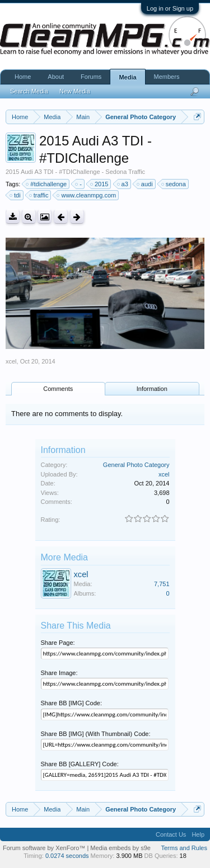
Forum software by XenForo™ (45, 848)
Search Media (29, 91)
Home (23, 77)
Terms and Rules (184, 848)
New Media (75, 91)
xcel (11, 361)
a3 (123, 184)
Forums (91, 77)
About (56, 77)
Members (167, 77)
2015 (100, 184)
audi (145, 184)
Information (152, 389)
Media (127, 77)
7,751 (162, 584)
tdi (16, 195)
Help (198, 834)
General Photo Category (136, 465)
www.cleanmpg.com (87, 195)
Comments (58, 389)
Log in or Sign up (170, 8)
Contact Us (171, 834)
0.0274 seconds (67, 856)
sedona (174, 184)
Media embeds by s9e (120, 848)
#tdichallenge (47, 184)
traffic (39, 195)
